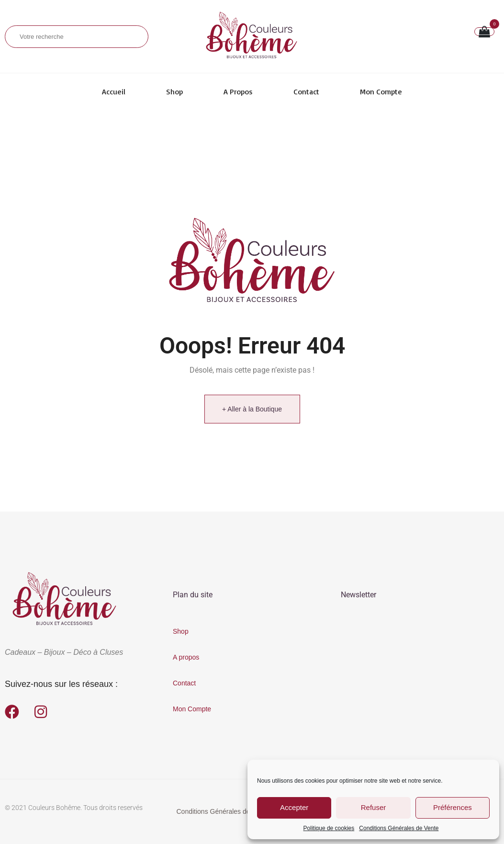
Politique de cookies (329, 828)
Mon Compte (381, 91)
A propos (238, 91)
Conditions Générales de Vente (399, 828)
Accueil (114, 91)
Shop (174, 91)
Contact (306, 91)
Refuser (374, 807)
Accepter (294, 807)
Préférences (453, 807)
